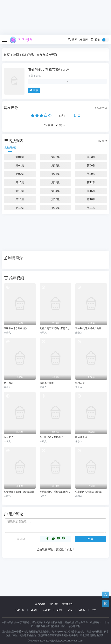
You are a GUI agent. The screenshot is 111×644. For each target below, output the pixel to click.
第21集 (91, 208)
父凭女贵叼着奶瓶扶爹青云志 (55, 328)
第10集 (20, 182)
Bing (59, 610)
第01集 (20, 157)
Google (47, 610)
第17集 (56, 199)
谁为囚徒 (80, 383)
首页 (7, 55)
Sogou (82, 610)
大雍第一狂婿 (47, 383)
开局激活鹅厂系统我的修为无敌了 (56, 492)
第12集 (91, 182)
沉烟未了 (9, 437)
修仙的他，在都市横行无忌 (49, 70)
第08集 (56, 174)
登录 (84, 39)
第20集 (56, 208)
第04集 (20, 165)
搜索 (73, 39)
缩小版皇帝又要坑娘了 (51, 437)
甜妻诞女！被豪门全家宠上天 (19, 492)
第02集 (56, 157)
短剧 (16, 55)
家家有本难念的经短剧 (16, 328)
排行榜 (54, 604)
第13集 (20, 191)
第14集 (56, 191)
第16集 (20, 199)
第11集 (56, 182)
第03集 (91, 157)
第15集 (91, 191)
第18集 (91, 199)
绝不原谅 (9, 383)
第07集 (20, 174)
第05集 (56, 165)
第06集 (91, 165)
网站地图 (67, 604)
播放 (34, 90)
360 (70, 610)
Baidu (34, 610)
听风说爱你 (81, 437)
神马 (94, 610)
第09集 (91, 174)
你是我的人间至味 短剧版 (88, 492)
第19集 (20, 208)
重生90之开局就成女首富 (88, 328)
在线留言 (40, 604)
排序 (103, 141)
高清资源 (10, 148)
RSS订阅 (20, 610)
